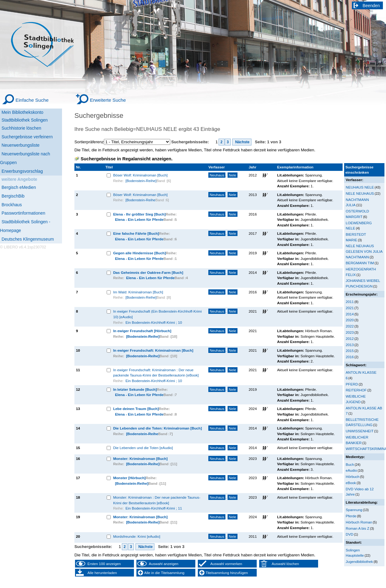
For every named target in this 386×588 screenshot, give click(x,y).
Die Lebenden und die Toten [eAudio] (143, 448)
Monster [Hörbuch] (129, 478)
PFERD (352, 384)
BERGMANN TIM (360, 263)
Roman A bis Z (357, 528)
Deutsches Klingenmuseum (28, 239)
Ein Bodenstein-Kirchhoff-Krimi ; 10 (154, 322)
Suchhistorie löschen (21, 128)
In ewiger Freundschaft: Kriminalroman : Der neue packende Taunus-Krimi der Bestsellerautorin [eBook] (156, 373)
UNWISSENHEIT (360, 431)
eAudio (351, 470)
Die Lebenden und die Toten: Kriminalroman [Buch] (158, 428)
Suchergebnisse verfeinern (27, 137)
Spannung (354, 510)
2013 (350, 345)
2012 (350, 339)
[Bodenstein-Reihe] (141, 181)
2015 (350, 351)
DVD (350, 534)
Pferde (351, 516)
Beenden (371, 6)
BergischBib (13, 196)
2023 (350, 332)
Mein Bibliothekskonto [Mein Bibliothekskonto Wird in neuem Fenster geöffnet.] (22, 112)
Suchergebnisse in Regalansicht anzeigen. (126, 159)
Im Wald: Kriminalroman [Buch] (138, 292)
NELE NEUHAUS (360, 193)
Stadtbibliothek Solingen (25, 120)
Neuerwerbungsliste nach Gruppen (25, 158)
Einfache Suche (32, 100)
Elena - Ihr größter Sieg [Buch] (139, 214)
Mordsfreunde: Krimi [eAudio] (137, 536)
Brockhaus (12, 205)
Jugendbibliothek (359, 561)
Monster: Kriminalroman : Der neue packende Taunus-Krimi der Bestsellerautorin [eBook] (157, 500)
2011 (350, 302)
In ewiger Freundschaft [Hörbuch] (142, 331)
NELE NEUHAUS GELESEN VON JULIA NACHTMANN (364, 251)
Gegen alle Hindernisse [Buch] (140, 253)
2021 (350, 308)
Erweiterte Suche (108, 100)
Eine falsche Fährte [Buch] (136, 233)
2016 (350, 357)
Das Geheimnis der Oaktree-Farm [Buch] (148, 272)
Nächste (242, 142)
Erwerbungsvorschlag (22, 171)
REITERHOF (356, 390)
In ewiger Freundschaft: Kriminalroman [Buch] (153, 350)
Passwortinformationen (23, 213)
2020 (350, 320)
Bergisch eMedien (19, 187)
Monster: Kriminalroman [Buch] (140, 459)
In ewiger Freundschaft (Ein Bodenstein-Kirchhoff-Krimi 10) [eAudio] (158, 314)
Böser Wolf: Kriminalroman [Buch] (140, 175)
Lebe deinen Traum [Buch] (136, 409)
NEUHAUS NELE (360, 187)
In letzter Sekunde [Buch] (135, 389)
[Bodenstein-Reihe (140, 200)
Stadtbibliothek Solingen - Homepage (25, 226)
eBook (351, 483)
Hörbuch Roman (359, 522)
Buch (350, 464)
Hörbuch (353, 477)
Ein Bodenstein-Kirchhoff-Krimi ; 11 (154, 508)
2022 (350, 326)
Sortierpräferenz (89, 142)
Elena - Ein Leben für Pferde (139, 219)
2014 (350, 314)
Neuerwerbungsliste (21, 145)
